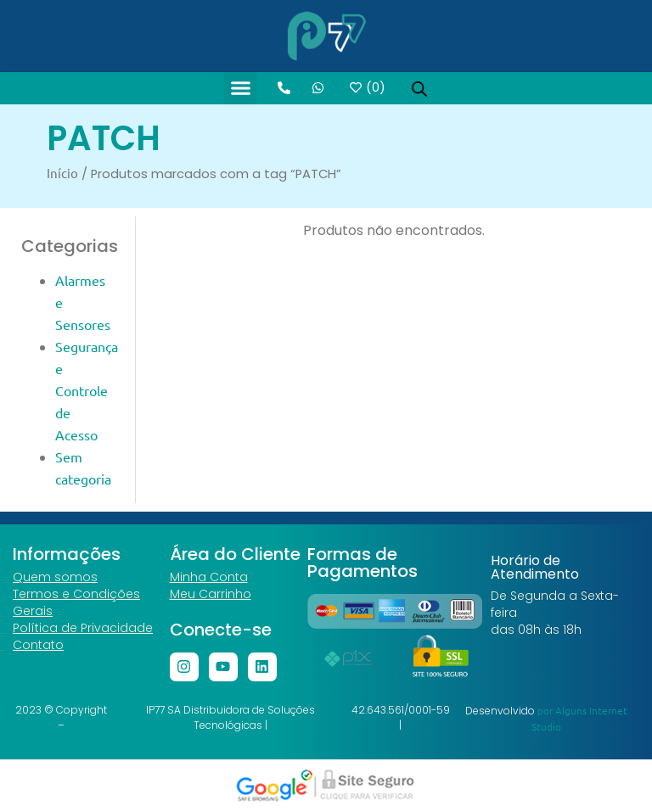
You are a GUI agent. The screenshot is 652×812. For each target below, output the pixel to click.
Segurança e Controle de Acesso (87, 390)
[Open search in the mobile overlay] (419, 88)
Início (62, 173)
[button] (240, 88)
